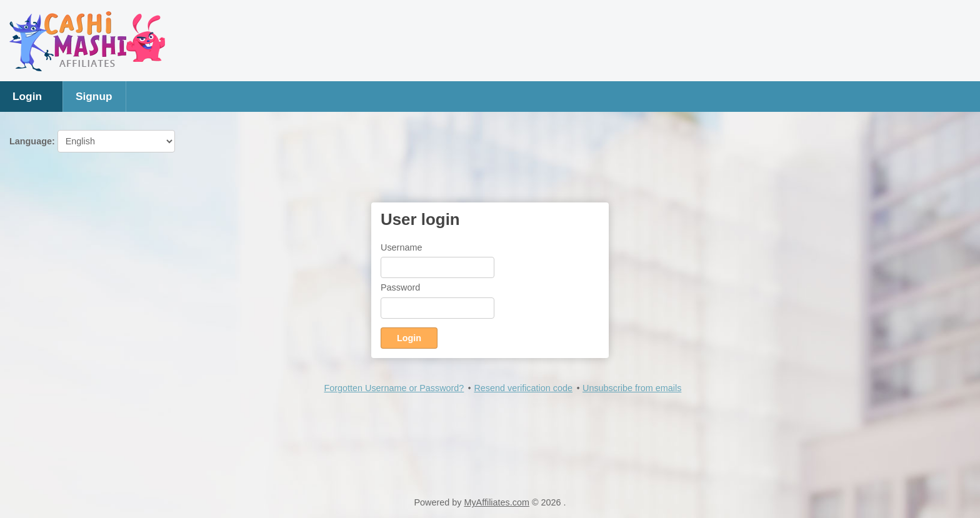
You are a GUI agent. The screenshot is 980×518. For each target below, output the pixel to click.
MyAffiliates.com (497, 502)
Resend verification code (523, 388)
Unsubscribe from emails (632, 388)
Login (27, 96)
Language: (92, 141)
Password (400, 287)
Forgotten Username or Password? (394, 388)
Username (401, 247)
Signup (94, 96)
